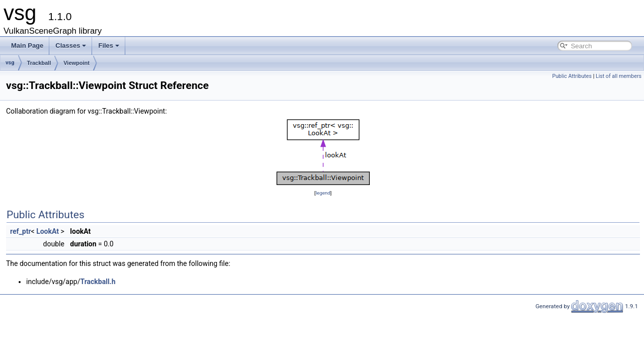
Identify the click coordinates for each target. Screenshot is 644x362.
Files (109, 46)
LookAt (48, 231)
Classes (71, 46)
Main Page (27, 46)
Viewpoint (76, 63)
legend (323, 193)
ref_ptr (21, 231)
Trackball (39, 63)
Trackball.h (98, 282)
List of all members (619, 76)
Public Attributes (572, 76)
